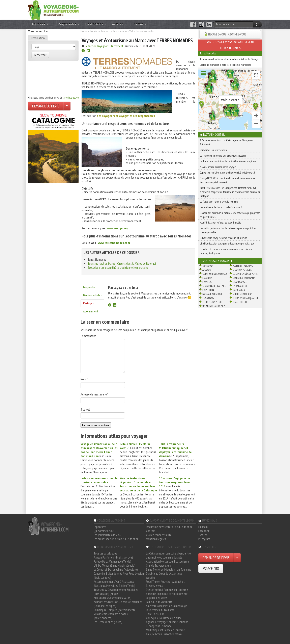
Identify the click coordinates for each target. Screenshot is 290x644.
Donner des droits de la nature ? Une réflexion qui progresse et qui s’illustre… (230, 215)
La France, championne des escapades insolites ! (224, 156)
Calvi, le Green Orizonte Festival (164, 634)
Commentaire (88, 336)
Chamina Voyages (242, 270)
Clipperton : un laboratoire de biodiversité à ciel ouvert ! (227, 173)
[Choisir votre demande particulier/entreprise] (67, 106)
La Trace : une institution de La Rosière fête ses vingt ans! (228, 161)
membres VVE (126, 31)
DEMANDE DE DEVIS (46, 106)
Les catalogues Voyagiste (216, 261)
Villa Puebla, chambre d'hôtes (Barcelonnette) (111, 616)
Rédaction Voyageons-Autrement (104, 46)
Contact (151, 531)
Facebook (204, 531)
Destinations (96, 24)
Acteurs (119, 24)
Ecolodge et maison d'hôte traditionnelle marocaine (118, 267)
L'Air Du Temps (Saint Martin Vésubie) (114, 565)
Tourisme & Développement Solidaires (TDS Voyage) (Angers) (116, 592)
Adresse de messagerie (94, 394)
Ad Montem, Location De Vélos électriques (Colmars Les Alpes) (118, 604)
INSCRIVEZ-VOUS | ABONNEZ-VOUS (227, 34)
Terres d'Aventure (213, 302)
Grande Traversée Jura (158, 565)
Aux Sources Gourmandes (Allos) (112, 598)
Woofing (151, 577)
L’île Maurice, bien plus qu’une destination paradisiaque (227, 243)
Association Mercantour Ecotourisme (167, 561)
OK (257, 24)
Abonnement (91, 311)
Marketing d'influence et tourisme (165, 630)
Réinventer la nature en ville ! (214, 150)
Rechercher (40, 55)
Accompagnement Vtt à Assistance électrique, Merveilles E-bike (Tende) (114, 584)
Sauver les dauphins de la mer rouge (167, 606)
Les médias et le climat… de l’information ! (221, 207)
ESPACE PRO (211, 569)
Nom (84, 379)
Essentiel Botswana (244, 278)
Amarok (207, 270)
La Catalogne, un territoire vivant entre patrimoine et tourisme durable (168, 555)
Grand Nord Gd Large (215, 286)
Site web (85, 409)
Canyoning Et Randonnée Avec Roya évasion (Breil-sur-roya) (119, 575)
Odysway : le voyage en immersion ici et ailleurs (223, 238)
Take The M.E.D (155, 614)
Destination (38, 38)
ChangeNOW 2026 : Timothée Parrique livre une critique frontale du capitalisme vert (227, 180)
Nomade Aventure (212, 294)
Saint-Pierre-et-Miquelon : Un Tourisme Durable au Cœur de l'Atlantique (169, 571)
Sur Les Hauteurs (242, 294)
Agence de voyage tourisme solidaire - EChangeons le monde (168, 624)
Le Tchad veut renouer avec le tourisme (219, 202)
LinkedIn (203, 527)
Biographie (89, 287)
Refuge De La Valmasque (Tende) (112, 561)
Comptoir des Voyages (215, 274)
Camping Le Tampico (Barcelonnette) (115, 610)
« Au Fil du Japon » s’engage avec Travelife (220, 223)
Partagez (89, 303)
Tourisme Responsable (103, 31)
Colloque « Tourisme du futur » (164, 618)
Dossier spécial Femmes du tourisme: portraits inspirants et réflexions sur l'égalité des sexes (167, 594)
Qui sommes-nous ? (105, 531)
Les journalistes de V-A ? (107, 535)
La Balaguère (240, 286)
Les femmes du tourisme (160, 610)
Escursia (207, 278)
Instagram (204, 539)
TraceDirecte (240, 302)
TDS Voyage (209, 298)
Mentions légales (156, 539)
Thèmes (139, 24)
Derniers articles (92, 295)
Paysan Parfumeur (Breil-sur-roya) (113, 557)
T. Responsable (67, 24)
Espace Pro (100, 527)
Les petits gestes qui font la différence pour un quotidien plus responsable (228, 230)
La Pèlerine (209, 290)
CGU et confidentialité (159, 535)
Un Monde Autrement (215, 306)
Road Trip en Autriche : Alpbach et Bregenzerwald (165, 584)
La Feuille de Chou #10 (159, 602)
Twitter (203, 535)
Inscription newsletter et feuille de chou (169, 527)
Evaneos (207, 282)
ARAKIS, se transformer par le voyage (218, 167)
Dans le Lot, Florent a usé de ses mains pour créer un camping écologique (226, 251)
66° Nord (208, 266)
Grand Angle (240, 282)
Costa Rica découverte (245, 274)
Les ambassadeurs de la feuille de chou (116, 539)
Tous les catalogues (105, 553)
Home (84, 31)
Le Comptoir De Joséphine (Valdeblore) (116, 569)
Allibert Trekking (243, 266)
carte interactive (70, 98)
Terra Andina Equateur (246, 298)
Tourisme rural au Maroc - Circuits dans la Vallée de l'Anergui (122, 263)
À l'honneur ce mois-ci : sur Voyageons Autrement (226, 142)
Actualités (40, 24)
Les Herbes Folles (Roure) (108, 622)
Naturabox (239, 290)
